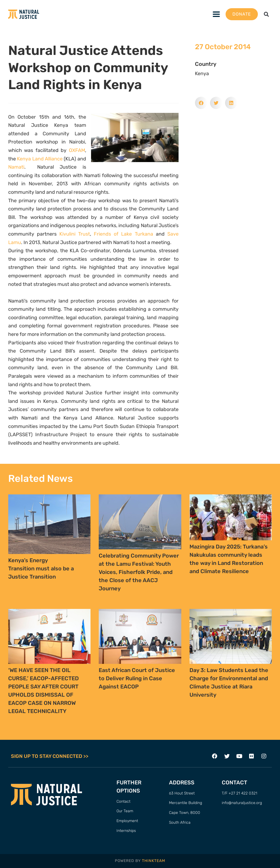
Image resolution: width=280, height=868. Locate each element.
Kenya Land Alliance (40, 159)
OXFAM (77, 150)
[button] (266, 14)
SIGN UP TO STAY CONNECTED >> (50, 756)
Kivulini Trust (75, 234)
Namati (16, 167)
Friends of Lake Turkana (123, 234)
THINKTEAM (154, 861)
